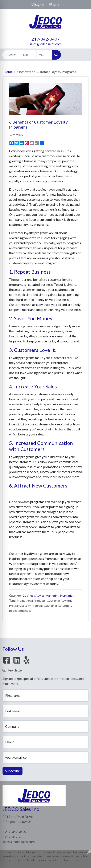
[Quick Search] (12, 55)
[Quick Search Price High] (44, 55)
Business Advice (34, 595)
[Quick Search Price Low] (29, 55)
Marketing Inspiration (60, 595)
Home (8, 72)
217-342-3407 (46, 39)
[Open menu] (83, 55)
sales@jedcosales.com (45, 44)
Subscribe (13, 771)
